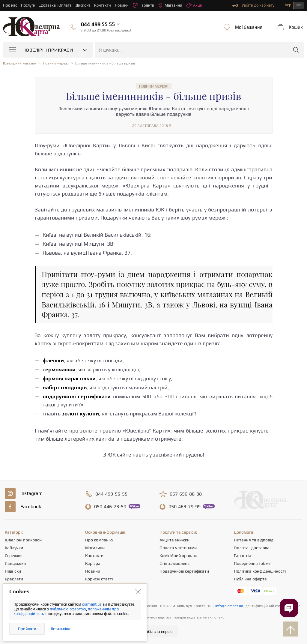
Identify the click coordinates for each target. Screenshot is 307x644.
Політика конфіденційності (260, 571)
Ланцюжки (15, 563)
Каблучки (14, 548)
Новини (122, 5)
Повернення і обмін (253, 563)
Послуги (28, 5)
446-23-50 (110, 507)
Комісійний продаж (178, 556)
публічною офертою (68, 609)
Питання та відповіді (254, 540)
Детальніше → (63, 629)
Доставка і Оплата (55, 5)
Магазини (170, 5)
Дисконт (83, 5)
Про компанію (99, 540)
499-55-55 (111, 494)
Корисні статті (99, 579)
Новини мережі (154, 86)
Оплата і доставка (252, 548)
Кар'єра (93, 563)
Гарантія (242, 556)
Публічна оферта (250, 579)
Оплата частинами (178, 548)
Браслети (14, 579)
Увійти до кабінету (253, 5)
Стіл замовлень (174, 563)
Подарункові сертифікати (184, 571)
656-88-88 (186, 494)
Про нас (10, 5)
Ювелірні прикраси (23, 540)
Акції (194, 5)
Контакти (103, 5)
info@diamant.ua (229, 606)
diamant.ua (92, 604)
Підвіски (13, 571)
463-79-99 (185, 507)
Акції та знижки (174, 540)
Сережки (13, 556)
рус (299, 5)
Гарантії (143, 5)
